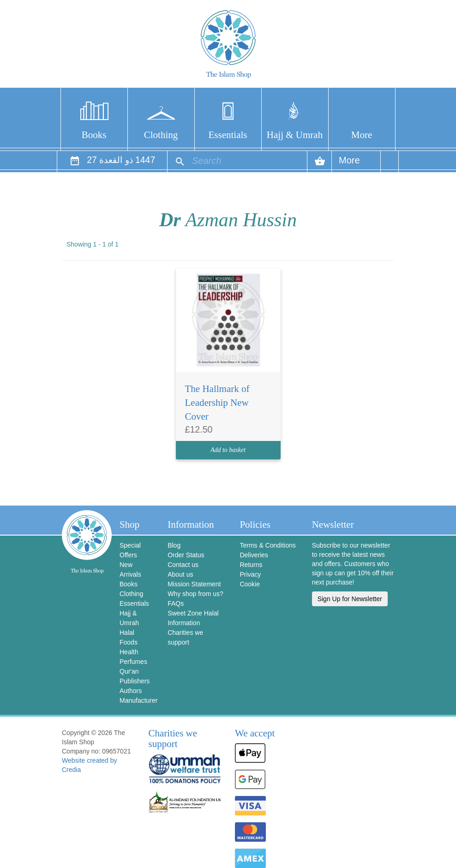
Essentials (228, 135)
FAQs (176, 603)
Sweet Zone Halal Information (193, 618)
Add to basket (228, 450)
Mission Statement (194, 584)
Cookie (250, 584)
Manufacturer (137, 700)
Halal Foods (129, 637)
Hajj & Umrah (295, 135)
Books (94, 135)
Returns (251, 565)
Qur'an (129, 671)
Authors (131, 691)
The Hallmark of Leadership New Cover (217, 403)
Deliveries (254, 555)
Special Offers (130, 550)
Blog (174, 545)
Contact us (183, 565)
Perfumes (133, 662)
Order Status (186, 555)
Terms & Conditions (267, 545)
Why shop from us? (195, 594)
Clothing (161, 135)
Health (129, 652)
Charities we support (185, 637)
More (362, 135)
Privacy (250, 574)
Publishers (135, 681)
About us (180, 574)
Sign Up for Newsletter (350, 599)
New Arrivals (130, 570)
